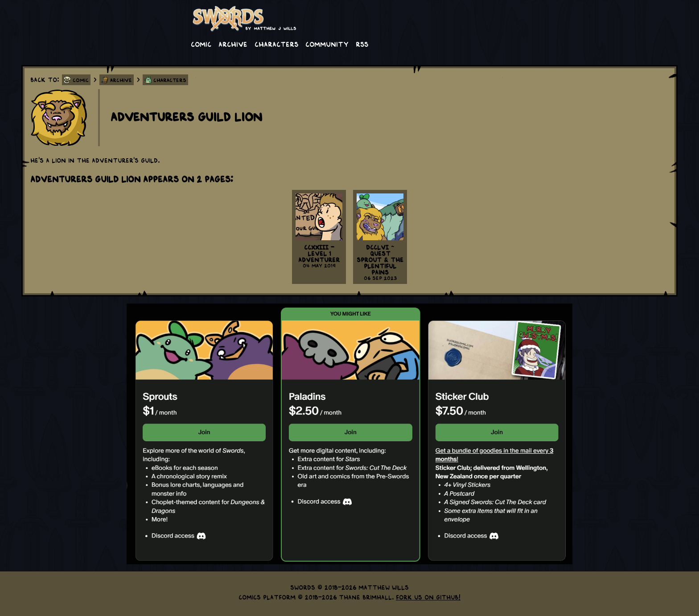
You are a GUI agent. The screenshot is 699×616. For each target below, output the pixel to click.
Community (327, 44)
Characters (276, 44)
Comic (201, 44)
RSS (362, 44)
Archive (233, 44)
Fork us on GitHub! (428, 597)
